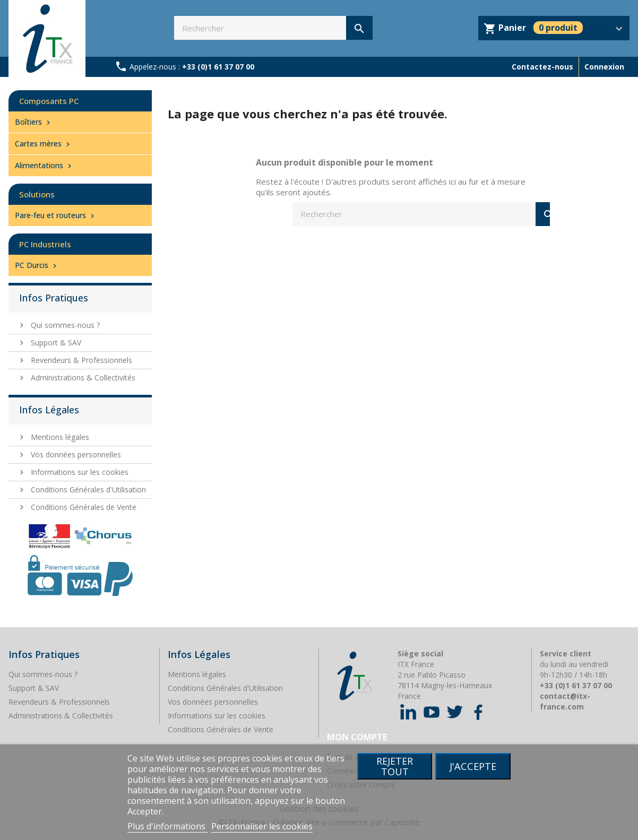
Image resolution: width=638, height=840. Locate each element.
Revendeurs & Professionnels (80, 360)
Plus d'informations (167, 826)
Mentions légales (59, 437)
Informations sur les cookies (79, 472)
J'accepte (473, 766)
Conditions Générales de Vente (83, 507)
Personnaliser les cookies (262, 826)
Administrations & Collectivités (82, 378)
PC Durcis (37, 265)
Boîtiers (34, 122)
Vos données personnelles (75, 454)
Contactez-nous (542, 67)
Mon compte (357, 737)
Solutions (37, 194)
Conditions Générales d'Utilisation (87, 490)
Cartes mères (44, 144)
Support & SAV (55, 343)
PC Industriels (45, 244)
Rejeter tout (395, 766)
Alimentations (44, 165)
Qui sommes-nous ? (64, 325)
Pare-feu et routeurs (56, 215)
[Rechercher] (273, 28)
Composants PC (49, 101)
